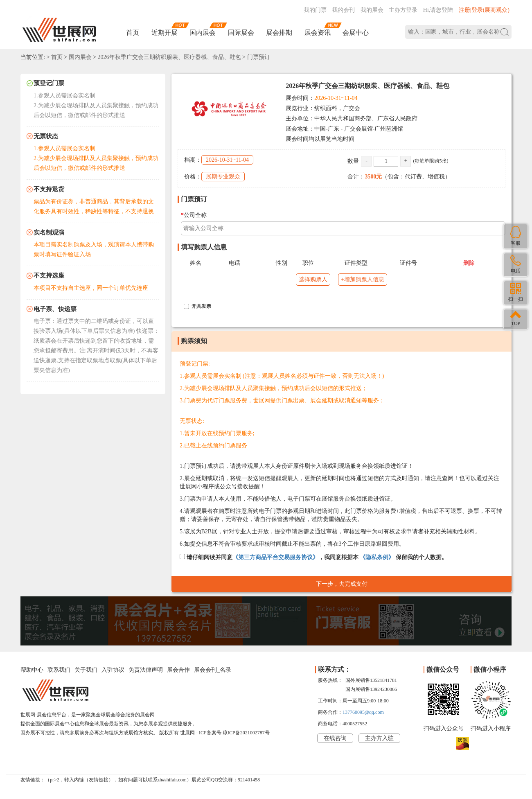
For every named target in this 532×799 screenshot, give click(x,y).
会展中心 (356, 33)
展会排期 (279, 33)
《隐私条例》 (377, 557)
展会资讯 (318, 33)
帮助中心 (32, 670)
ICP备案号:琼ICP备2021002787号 (234, 733)
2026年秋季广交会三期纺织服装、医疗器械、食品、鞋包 (169, 57)
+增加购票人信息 (363, 279)
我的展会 (372, 10)
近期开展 (165, 33)
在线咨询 (335, 738)
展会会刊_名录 (213, 670)
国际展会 (241, 33)
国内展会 (203, 33)
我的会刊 (343, 10)
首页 (133, 33)
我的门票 (315, 10)
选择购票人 (313, 279)
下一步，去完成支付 (342, 584)
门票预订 (259, 57)
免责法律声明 (146, 670)
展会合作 (178, 670)
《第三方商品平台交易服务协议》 (275, 557)
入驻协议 (113, 670)
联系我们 (59, 670)
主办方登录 (403, 10)
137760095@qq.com (363, 712)
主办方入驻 (379, 738)
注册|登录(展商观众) (484, 10)
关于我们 (86, 670)
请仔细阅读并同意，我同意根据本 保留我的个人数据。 (313, 557)
